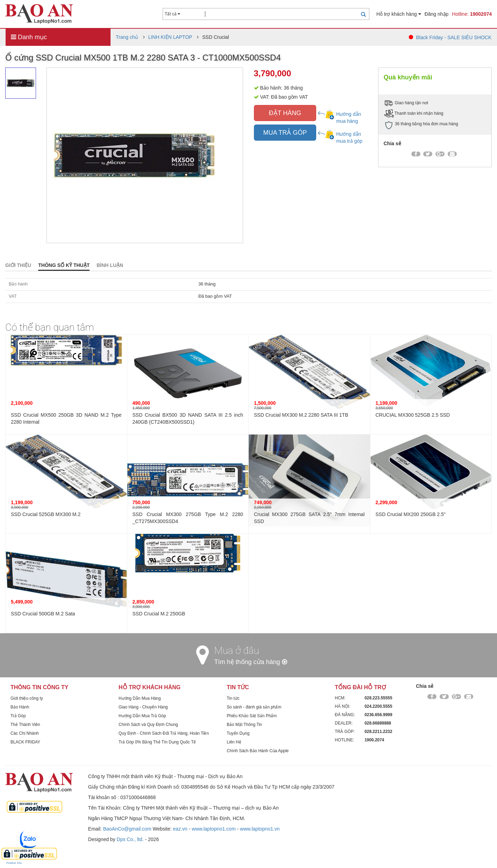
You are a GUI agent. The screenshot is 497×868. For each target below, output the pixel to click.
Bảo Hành (20, 707)
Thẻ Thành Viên (25, 725)
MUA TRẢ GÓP (285, 133)
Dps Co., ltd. (130, 839)
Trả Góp (18, 716)
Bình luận (110, 265)
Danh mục (29, 37)
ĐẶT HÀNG (285, 113)
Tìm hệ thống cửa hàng (251, 662)
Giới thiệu (18, 265)
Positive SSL (14, 863)
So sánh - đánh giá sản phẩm (254, 707)
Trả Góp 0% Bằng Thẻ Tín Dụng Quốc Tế (157, 742)
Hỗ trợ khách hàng (399, 14)
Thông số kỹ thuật (64, 265)
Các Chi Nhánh (25, 733)
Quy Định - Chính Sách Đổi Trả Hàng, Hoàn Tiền (164, 733)
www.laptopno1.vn (260, 829)
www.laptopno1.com (214, 829)
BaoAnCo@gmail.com (127, 829)
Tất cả (172, 14)
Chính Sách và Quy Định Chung (148, 725)
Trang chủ (127, 37)
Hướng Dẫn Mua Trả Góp (142, 716)
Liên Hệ (234, 742)
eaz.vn (180, 829)
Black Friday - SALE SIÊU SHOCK (454, 37)
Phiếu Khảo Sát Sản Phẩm (252, 716)
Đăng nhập (437, 14)
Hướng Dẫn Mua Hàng (140, 698)
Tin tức (233, 698)
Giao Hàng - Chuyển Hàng (143, 707)
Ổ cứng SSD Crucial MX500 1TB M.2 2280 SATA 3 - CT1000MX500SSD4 (143, 58)
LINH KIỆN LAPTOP (170, 37)
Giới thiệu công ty (27, 698)
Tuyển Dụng (238, 733)
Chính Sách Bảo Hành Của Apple (258, 751)
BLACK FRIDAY (25, 742)
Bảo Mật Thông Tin (244, 725)
